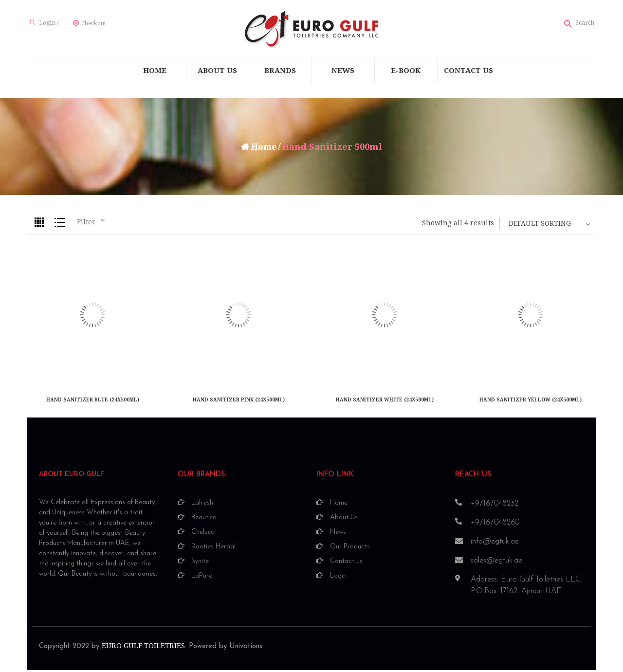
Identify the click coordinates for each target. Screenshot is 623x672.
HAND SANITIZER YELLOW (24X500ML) (531, 403)
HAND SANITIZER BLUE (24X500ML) (93, 403)
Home (264, 150)
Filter (86, 225)
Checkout (92, 25)
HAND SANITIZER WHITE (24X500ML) (385, 403)
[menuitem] (155, 73)
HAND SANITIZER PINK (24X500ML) (239, 403)
